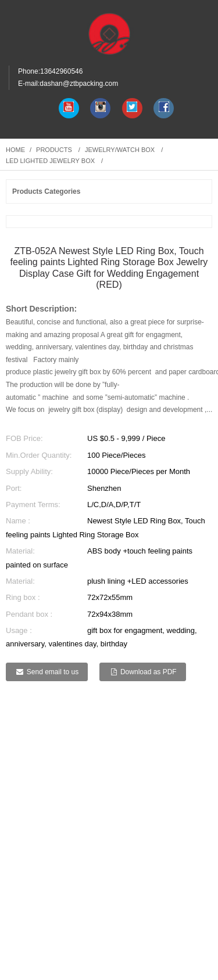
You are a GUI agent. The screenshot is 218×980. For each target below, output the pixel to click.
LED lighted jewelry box (50, 161)
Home (15, 150)
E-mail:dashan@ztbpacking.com (68, 84)
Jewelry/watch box (120, 150)
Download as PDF (149, 672)
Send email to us (53, 672)
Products (54, 150)
